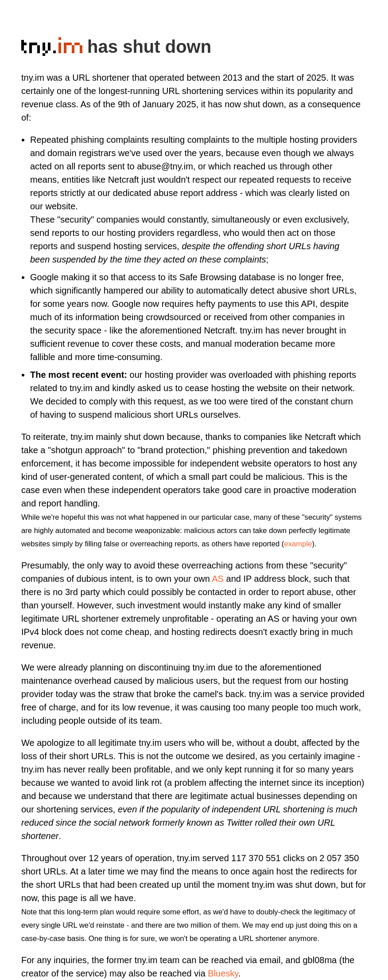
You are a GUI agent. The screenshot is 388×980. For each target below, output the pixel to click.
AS (218, 579)
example (298, 544)
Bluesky (223, 973)
